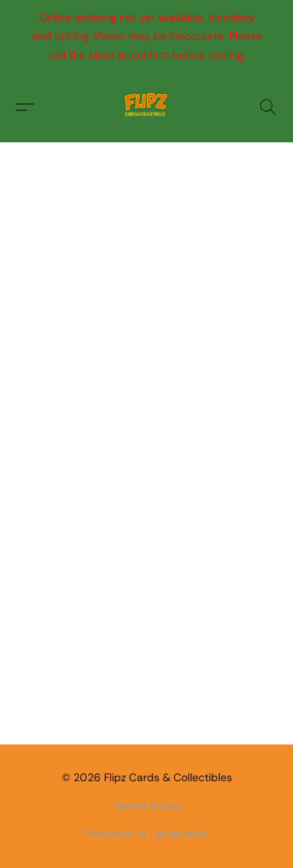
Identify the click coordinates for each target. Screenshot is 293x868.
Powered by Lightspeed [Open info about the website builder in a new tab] (146, 834)
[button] (147, 107)
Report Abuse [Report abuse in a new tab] (147, 805)
